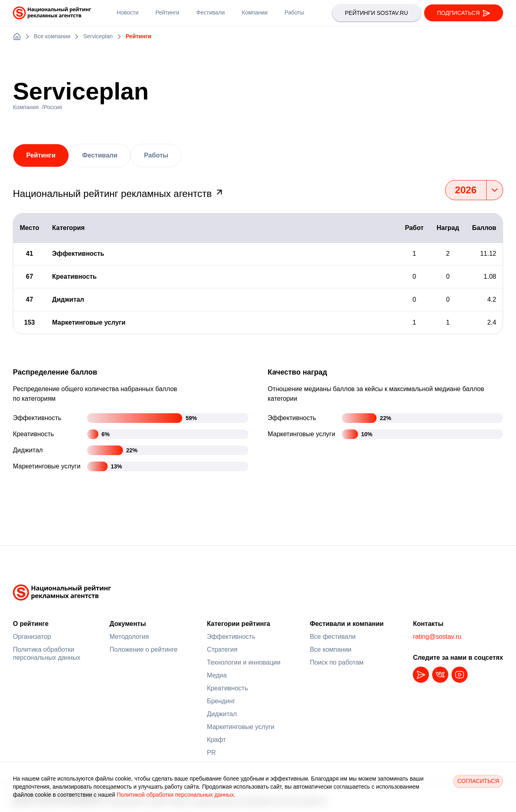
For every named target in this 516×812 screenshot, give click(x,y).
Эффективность (231, 637)
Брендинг (221, 701)
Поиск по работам (336, 662)
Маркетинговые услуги (241, 727)
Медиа (217, 675)
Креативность (227, 688)
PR (211, 753)
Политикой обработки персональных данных (175, 795)
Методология (129, 637)
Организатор (32, 637)
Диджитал (222, 714)
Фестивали (100, 155)
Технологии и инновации (244, 662)
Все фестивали (333, 637)
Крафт (216, 740)
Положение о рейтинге (144, 649)
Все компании (330, 649)
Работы (156, 155)
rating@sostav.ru (437, 637)
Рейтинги (41, 155)
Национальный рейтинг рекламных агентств (119, 194)
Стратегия (222, 649)
